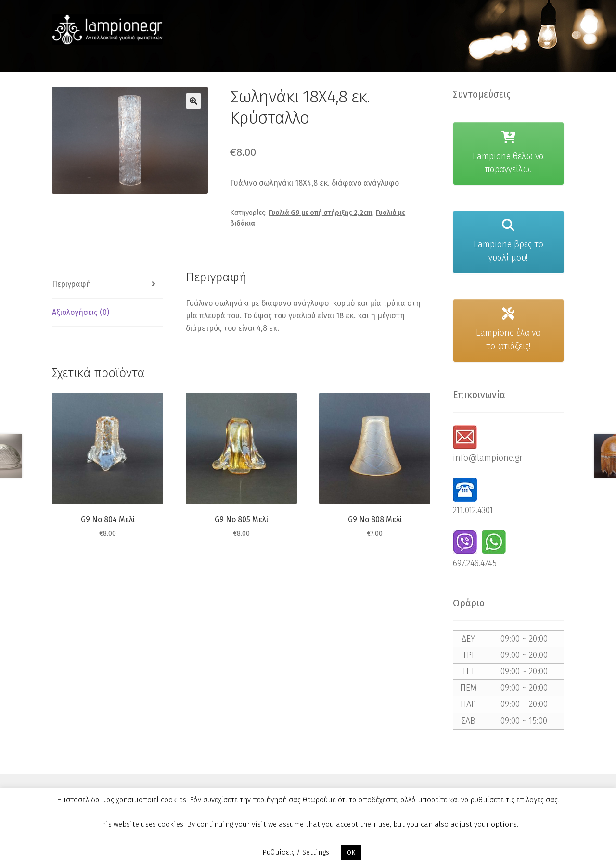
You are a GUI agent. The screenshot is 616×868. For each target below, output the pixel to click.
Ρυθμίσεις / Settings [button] (296, 852)
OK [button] (351, 852)
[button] (193, 101)
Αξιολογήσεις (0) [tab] (81, 312)
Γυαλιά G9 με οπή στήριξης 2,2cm (321, 213)
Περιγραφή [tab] (71, 284)
